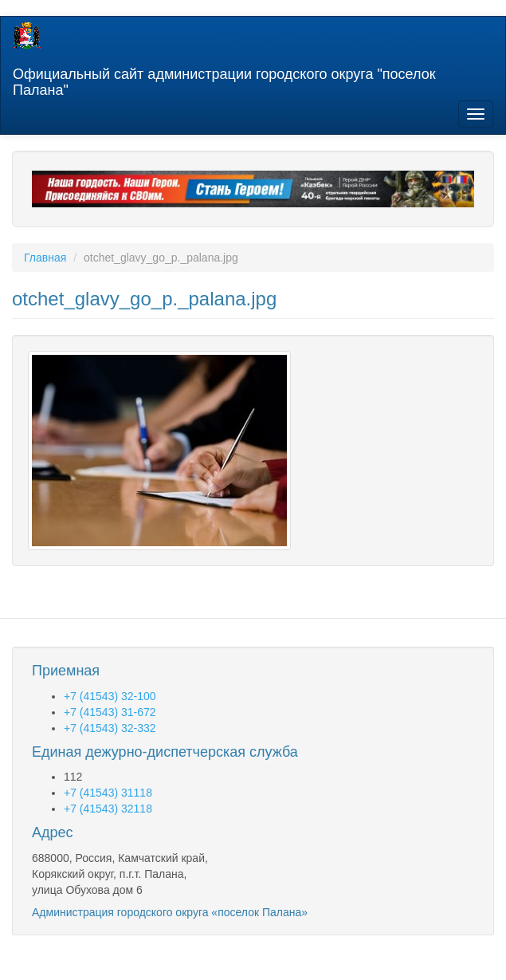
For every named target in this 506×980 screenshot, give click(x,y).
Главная (45, 258)
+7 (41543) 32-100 (110, 696)
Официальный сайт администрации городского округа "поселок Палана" (224, 80)
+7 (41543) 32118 (108, 809)
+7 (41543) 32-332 (110, 728)
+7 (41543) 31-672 (110, 712)
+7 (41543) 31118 (108, 793)
